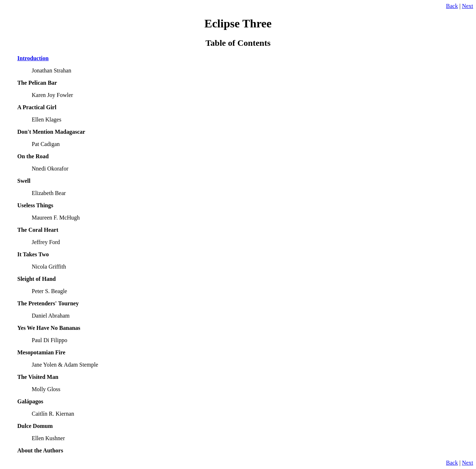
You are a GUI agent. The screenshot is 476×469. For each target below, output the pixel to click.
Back (452, 6)
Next (468, 6)
